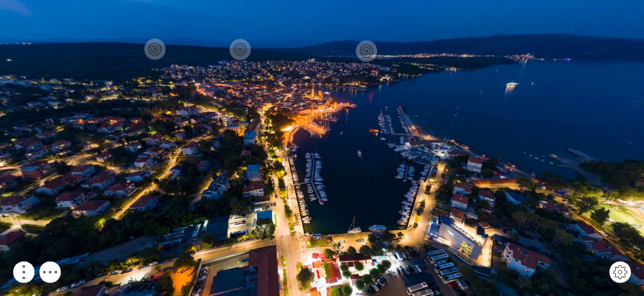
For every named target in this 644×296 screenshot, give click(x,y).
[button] (24, 272)
